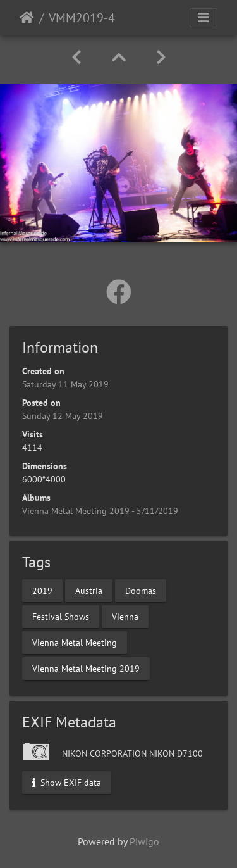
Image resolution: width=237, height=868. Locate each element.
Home (27, 18)
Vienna (125, 616)
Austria (89, 590)
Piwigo (144, 841)
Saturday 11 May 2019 (65, 384)
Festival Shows (61, 616)
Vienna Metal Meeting (75, 642)
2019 (42, 590)
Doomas (141, 590)
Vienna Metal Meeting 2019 (86, 668)
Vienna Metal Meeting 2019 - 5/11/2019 (100, 511)
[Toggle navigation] (204, 18)
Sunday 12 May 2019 (63, 416)
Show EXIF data (67, 782)
